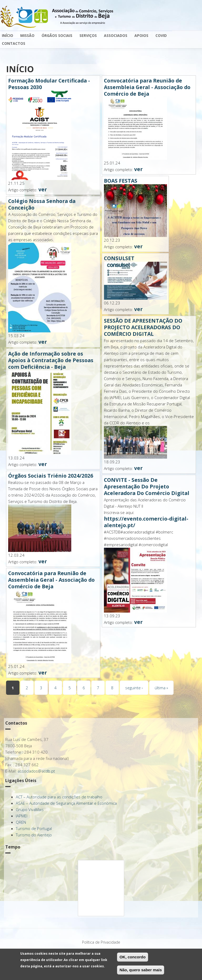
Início (7, 35)
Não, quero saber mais (141, 970)
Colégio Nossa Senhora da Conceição (42, 204)
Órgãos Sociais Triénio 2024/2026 (51, 476)
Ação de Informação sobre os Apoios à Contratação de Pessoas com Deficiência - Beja (51, 360)
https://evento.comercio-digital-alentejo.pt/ (146, 522)
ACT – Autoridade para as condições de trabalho (59, 797)
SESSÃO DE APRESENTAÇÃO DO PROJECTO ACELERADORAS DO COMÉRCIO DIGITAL (143, 327)
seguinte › (134, 688)
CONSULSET (119, 258)
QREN (21, 822)
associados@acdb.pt (36, 771)
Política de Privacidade (101, 942)
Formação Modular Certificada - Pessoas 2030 (49, 84)
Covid (161, 35)
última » (161, 688)
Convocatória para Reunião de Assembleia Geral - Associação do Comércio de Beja (51, 580)
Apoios (142, 35)
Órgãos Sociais (57, 35)
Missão (27, 35)
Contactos (14, 43)
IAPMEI (22, 816)
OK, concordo (132, 957)
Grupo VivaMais (30, 809)
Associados (116, 35)
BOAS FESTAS (121, 181)
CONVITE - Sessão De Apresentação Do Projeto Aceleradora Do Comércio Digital (147, 486)
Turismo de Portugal (34, 828)
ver (43, 189)
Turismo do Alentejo (34, 835)
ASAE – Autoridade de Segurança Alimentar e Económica (66, 803)
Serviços (89, 35)
